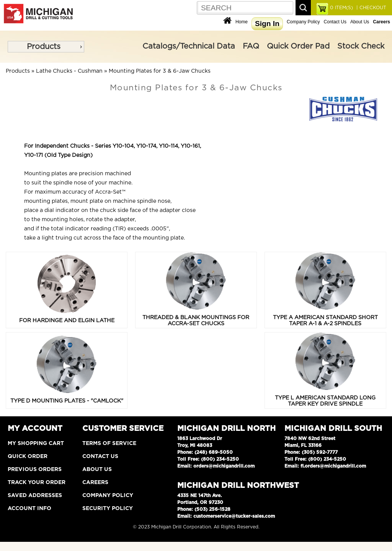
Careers (95, 483)
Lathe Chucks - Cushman (69, 71)
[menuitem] (46, 47)
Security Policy (108, 509)
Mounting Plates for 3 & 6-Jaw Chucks (160, 71)
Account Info (29, 509)
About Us (360, 22)
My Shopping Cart (36, 443)
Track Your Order (37, 483)
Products (44, 47)
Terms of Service (109, 443)
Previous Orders (35, 469)
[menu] (46, 47)
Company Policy (303, 22)
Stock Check (361, 46)
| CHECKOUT (371, 8)
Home (242, 22)
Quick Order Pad (298, 46)
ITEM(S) (341, 8)
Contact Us (335, 22)
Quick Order (28, 456)
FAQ (251, 46)
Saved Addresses (35, 496)
